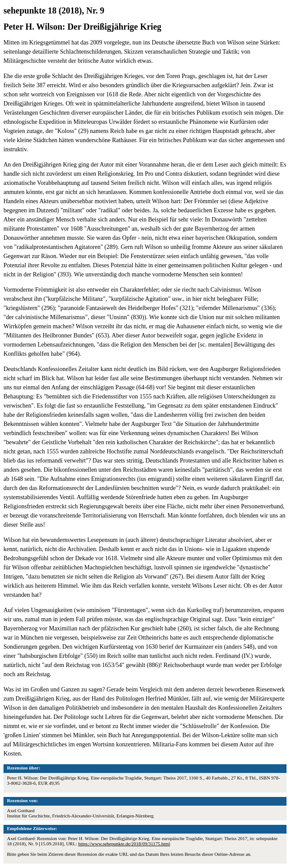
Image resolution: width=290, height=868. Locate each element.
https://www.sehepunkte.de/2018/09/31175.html (124, 844)
